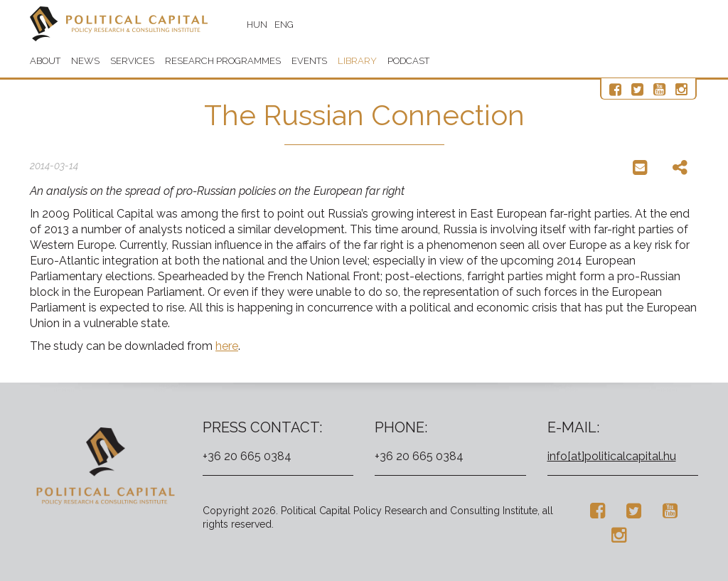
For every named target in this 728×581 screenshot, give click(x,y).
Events (309, 61)
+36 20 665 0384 (247, 456)
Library (357, 61)
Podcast (408, 61)
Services (132, 61)
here (227, 346)
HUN (257, 25)
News (85, 61)
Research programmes (223, 61)
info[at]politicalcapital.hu (612, 456)
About (45, 61)
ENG (284, 25)
